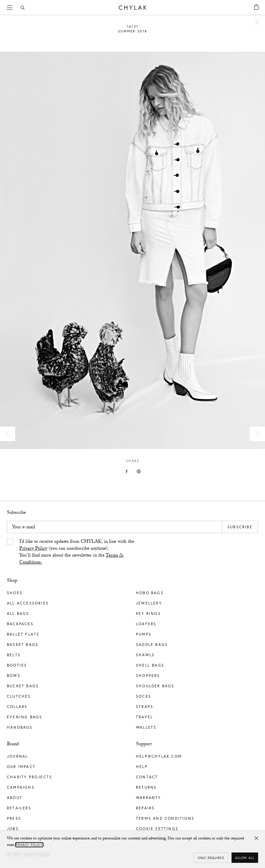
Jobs (13, 829)
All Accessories (28, 603)
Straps (145, 707)
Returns (146, 787)
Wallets (146, 727)
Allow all (245, 858)
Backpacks (20, 624)
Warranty (149, 798)
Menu (12, 7)
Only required (211, 858)
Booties (17, 665)
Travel (144, 717)
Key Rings (148, 613)
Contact (147, 777)
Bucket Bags (23, 686)
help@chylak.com (159, 756)
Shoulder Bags (155, 686)
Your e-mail (24, 528)
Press (14, 818)
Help (142, 767)
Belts (14, 655)
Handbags (20, 727)
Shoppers (148, 676)
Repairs (145, 808)
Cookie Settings (157, 829)
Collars (17, 707)
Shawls (145, 655)
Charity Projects (30, 777)
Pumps (144, 634)
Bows (14, 676)
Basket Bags (23, 645)
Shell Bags (150, 665)
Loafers (146, 624)
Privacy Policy (33, 549)
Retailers (19, 808)
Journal (17, 756)
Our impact (21, 767)
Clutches (19, 696)
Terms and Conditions (165, 818)
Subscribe (240, 527)
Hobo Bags (150, 593)
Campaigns (21, 787)
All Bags (18, 613)
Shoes (15, 593)
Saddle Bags (152, 645)
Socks (144, 696)
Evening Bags (24, 717)
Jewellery (149, 603)
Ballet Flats (23, 634)
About (15, 798)
